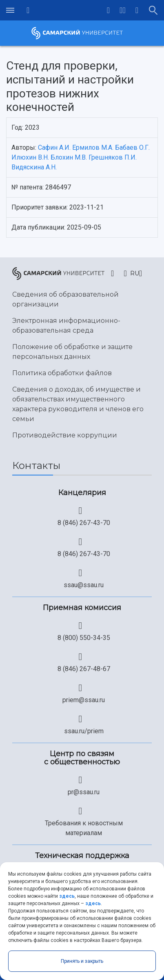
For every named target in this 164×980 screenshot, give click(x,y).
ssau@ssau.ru (84, 585)
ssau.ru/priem (84, 731)
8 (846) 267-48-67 (84, 669)
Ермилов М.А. (93, 148)
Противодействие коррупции (65, 435)
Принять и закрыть (82, 961)
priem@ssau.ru (84, 700)
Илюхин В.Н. (30, 157)
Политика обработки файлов (62, 373)
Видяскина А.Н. (34, 167)
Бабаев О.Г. (132, 148)
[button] (123, 10)
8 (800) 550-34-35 (84, 638)
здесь (67, 896)
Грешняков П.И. (113, 157)
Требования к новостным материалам (84, 828)
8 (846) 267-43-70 (84, 523)
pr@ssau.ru (84, 792)
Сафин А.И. (54, 148)
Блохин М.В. (69, 157)
